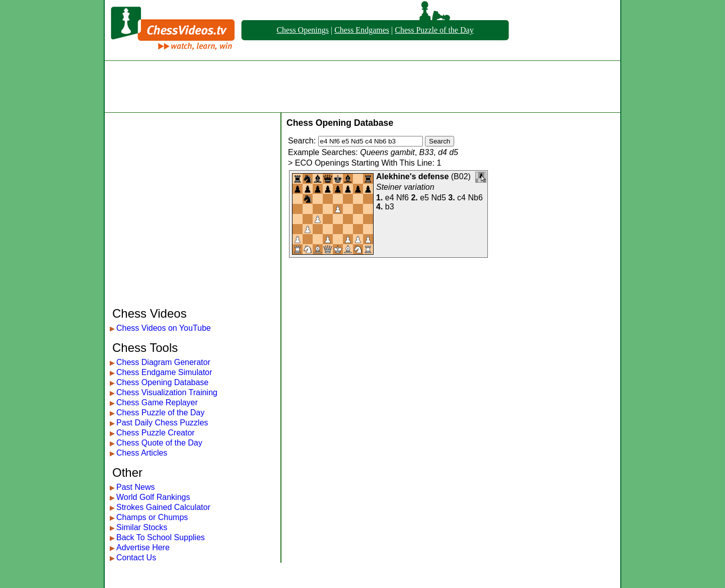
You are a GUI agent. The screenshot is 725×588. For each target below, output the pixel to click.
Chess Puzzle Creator (156, 433)
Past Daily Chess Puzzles (162, 423)
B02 (461, 176)
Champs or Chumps (152, 517)
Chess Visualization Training (167, 392)
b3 (390, 207)
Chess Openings (303, 30)
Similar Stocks (142, 527)
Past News (135, 487)
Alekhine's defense (412, 176)
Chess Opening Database (162, 382)
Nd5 (438, 198)
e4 (390, 198)
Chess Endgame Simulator (164, 372)
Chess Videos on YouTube (164, 328)
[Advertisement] (362, 87)
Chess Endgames (362, 30)
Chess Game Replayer (157, 402)
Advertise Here (143, 547)
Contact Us (136, 558)
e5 (424, 198)
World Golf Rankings (153, 497)
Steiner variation (405, 187)
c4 (461, 198)
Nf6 (403, 198)
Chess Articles (142, 453)
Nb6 (475, 198)
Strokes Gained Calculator (163, 507)
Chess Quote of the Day (159, 443)
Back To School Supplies (161, 537)
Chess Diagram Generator (163, 362)
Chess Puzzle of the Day (434, 30)
